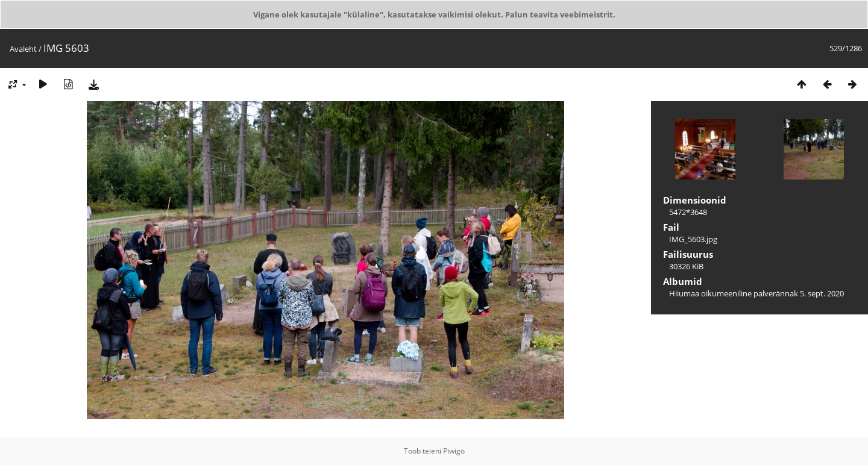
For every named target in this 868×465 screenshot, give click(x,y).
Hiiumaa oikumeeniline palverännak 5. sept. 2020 (756, 293)
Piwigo (454, 451)
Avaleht (23, 49)
